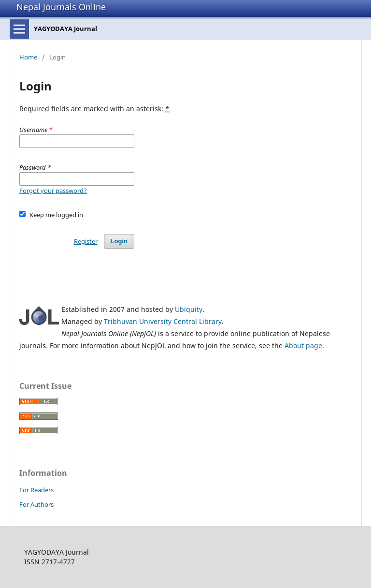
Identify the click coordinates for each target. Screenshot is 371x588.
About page (303, 345)
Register (86, 241)
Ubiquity (189, 309)
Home (28, 57)
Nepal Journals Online (61, 7)
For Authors (36, 504)
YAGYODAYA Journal (65, 29)
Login (119, 241)
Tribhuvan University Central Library (163, 321)
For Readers (36, 490)
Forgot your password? (53, 191)
